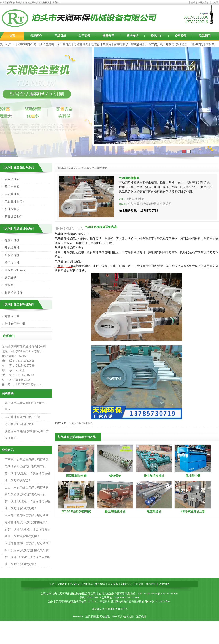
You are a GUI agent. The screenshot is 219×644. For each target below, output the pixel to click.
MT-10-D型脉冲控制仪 (76, 511)
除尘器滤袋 (47, 44)
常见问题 (113, 584)
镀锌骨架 (115, 476)
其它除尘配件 (14, 216)
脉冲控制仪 (121, 44)
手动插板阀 (76, 423)
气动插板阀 (87, 423)
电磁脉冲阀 (81, 44)
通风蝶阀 (197, 44)
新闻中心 (126, 584)
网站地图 (214, 3)
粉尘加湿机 (12, 263)
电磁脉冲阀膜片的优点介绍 (22, 417)
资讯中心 (157, 36)
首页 (12, 36)
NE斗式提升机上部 (193, 511)
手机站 (192, 3)
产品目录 (60, 36)
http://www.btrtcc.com (127, 597)
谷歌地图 (164, 584)
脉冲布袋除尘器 (26, 44)
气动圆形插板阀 (100, 168)
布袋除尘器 (12, 316)
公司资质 (202, 3)
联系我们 (205, 36)
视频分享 (108, 36)
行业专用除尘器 (15, 324)
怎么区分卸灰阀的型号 (19, 424)
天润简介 (36, 36)
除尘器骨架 (64, 44)
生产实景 (84, 36)
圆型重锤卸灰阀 (76, 476)
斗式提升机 (156, 44)
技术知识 (132, 36)
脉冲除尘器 (193, 476)
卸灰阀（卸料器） (177, 44)
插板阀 (210, 44)
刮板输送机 (12, 255)
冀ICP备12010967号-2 (157, 601)
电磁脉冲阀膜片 (101, 44)
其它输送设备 (14, 293)
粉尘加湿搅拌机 (154, 476)
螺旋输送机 (138, 44)
